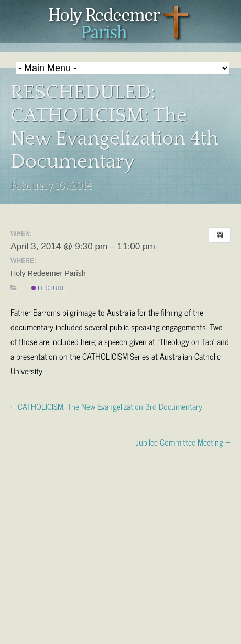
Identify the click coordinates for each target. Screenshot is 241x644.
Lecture (49, 288)
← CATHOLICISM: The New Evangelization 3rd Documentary (106, 406)
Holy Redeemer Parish (120, 24)
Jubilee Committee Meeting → (183, 441)
